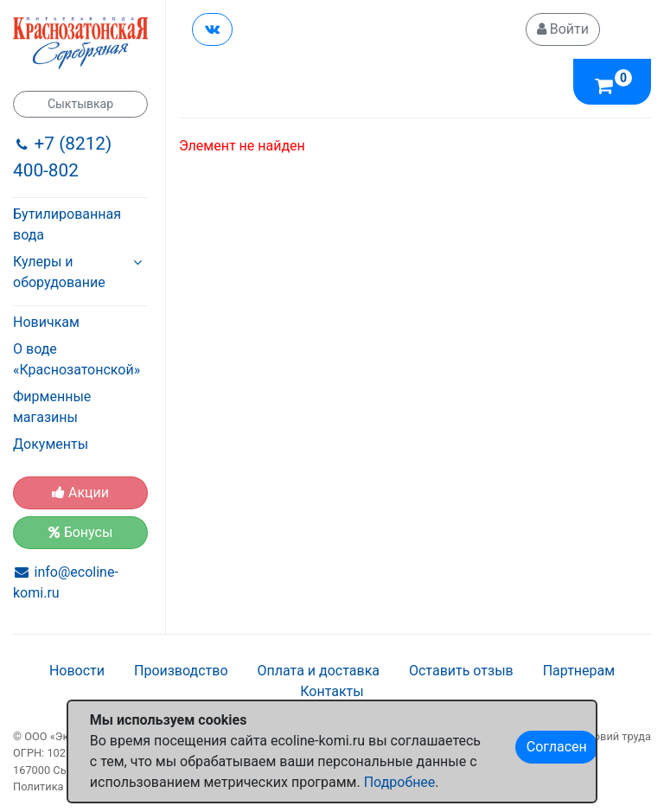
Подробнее (400, 782)
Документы (51, 444)
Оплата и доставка (319, 671)
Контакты (332, 691)
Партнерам (579, 671)
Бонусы (81, 532)
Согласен (557, 747)
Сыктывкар (80, 104)
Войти (563, 29)
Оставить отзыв (461, 671)
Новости (77, 671)
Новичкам (46, 322)
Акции (80, 492)
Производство (181, 671)
